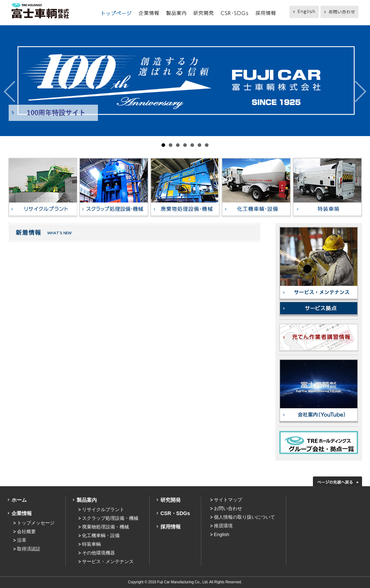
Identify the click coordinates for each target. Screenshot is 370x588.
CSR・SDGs (175, 513)
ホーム (19, 500)
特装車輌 (91, 544)
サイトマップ (228, 500)
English (222, 534)
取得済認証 (29, 549)
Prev (9, 92)
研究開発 (171, 500)
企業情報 (22, 513)
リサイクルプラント (103, 509)
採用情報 (171, 527)
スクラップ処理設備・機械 (110, 518)
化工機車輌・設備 (101, 535)
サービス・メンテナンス (108, 561)
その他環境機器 (98, 553)
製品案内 (87, 500)
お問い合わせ (228, 508)
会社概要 (26, 532)
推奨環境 (223, 526)
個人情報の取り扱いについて (244, 517)
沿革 (22, 540)
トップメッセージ (36, 523)
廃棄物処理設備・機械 (106, 527)
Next (361, 92)
